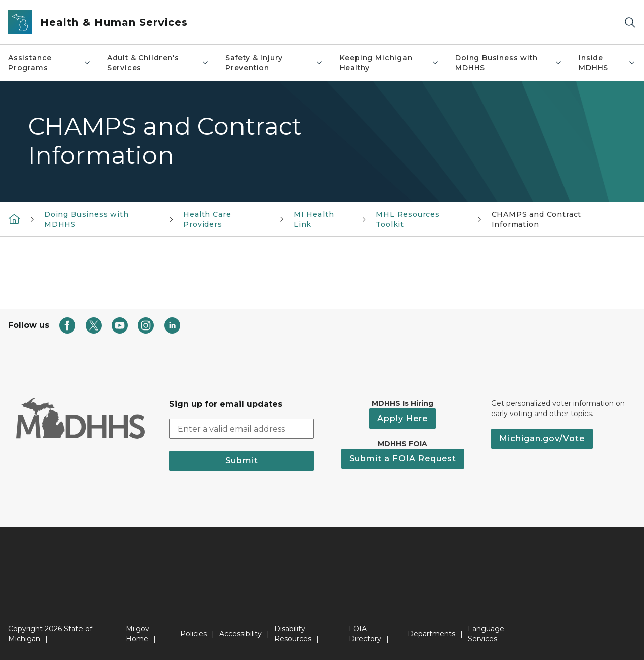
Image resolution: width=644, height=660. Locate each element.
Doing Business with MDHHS (509, 63)
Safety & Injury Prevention (274, 63)
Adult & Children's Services (158, 63)
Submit (242, 461)
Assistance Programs (50, 63)
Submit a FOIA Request (403, 459)
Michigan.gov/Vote (542, 438)
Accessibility (240, 634)
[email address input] (242, 429)
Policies (193, 634)
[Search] (630, 22)
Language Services (486, 634)
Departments (431, 634)
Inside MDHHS (607, 63)
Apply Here (403, 418)
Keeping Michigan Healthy (389, 63)
